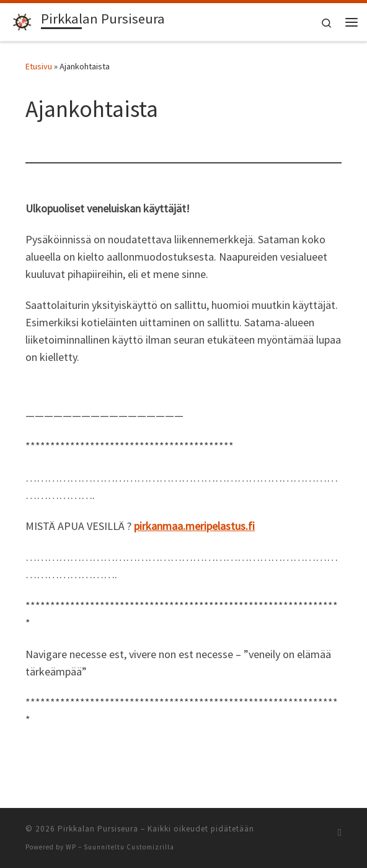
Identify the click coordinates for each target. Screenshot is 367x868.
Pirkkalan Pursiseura (98, 829)
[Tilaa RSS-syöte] (340, 832)
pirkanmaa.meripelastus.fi (194, 526)
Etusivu (39, 66)
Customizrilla (150, 847)
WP (71, 847)
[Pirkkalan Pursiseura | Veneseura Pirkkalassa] (23, 20)
